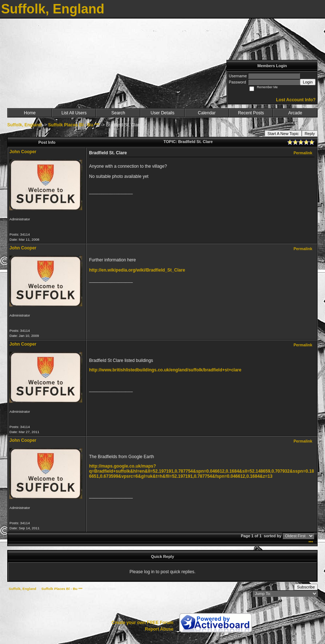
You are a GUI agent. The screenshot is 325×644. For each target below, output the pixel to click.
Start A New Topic (283, 134)
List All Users (74, 113)
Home (30, 113)
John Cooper (23, 152)
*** (311, 542)
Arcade (295, 113)
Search (118, 113)
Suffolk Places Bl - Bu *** (74, 125)
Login (308, 82)
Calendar (207, 113)
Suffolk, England (25, 125)
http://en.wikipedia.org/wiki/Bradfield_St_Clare (137, 270)
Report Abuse (159, 629)
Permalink (303, 153)
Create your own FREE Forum (143, 623)
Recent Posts (251, 113)
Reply (310, 134)
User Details (162, 113)
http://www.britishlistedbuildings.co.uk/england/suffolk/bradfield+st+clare (165, 370)
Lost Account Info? (296, 100)
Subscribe (306, 587)
